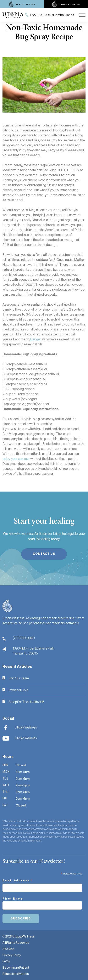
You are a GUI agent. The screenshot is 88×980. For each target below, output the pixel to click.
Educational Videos (16, 974)
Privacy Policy (12, 955)
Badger (36, 339)
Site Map (9, 949)
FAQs (6, 961)
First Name (13, 899)
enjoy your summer (16, 459)
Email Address (18, 881)
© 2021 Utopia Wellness (19, 936)
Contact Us (44, 554)
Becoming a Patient (16, 967)
